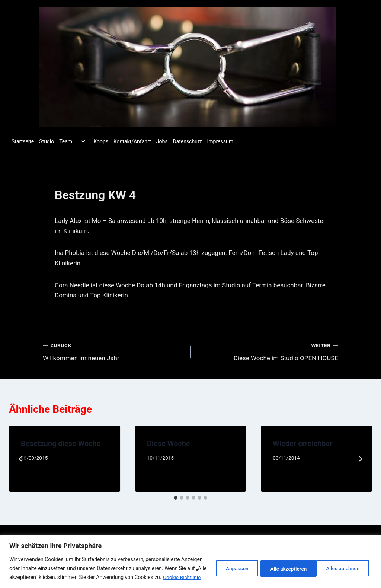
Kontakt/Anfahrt (132, 141)
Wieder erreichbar (302, 444)
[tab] (176, 498)
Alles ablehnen (282, 564)
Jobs (162, 141)
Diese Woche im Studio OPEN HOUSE (268, 351)
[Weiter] (360, 459)
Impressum (220, 141)
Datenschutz (187, 141)
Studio (47, 141)
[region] (190, 557)
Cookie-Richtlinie (37, 577)
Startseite (23, 141)
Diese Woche (169, 444)
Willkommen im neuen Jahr (113, 351)
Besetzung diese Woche (61, 444)
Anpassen (229, 564)
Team (66, 141)
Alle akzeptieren (342, 564)
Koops (101, 141)
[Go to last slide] (21, 459)
